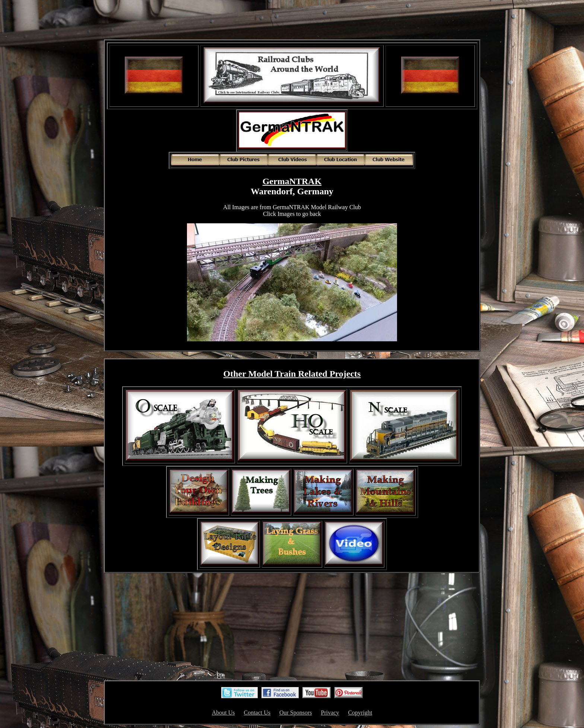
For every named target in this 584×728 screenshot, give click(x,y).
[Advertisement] (292, 20)
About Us (223, 713)
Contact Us (257, 713)
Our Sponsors (296, 713)
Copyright (360, 713)
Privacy (330, 713)
